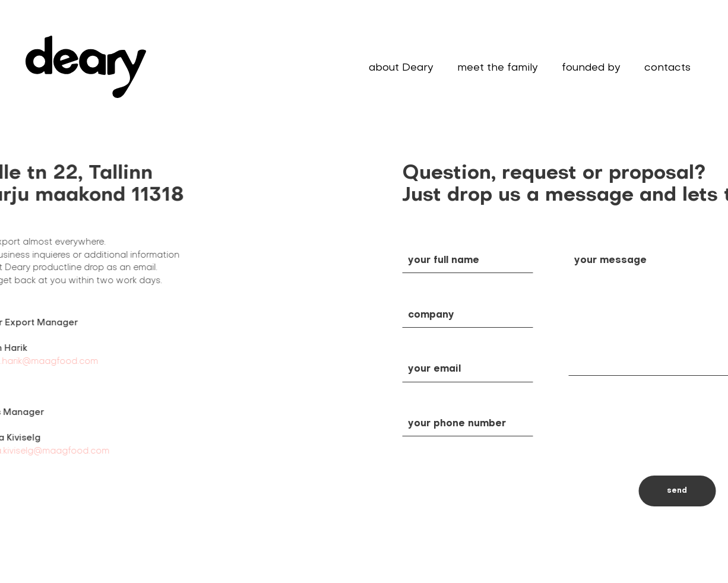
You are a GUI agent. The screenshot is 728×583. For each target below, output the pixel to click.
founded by (591, 68)
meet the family (498, 68)
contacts (667, 68)
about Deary (401, 68)
